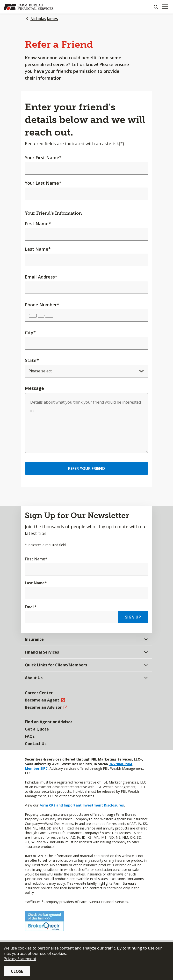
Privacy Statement (20, 959)
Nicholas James (44, 19)
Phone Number (42, 305)
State (32, 360)
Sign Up (133, 617)
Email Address (41, 277)
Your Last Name (43, 183)
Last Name (38, 249)
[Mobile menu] (165, 7)
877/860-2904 (120, 764)
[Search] (156, 7)
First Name (38, 224)
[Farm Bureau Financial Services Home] (29, 7)
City (30, 332)
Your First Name (43, 158)
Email (31, 607)
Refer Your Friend (86, 468)
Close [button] (17, 971)
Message (34, 388)
